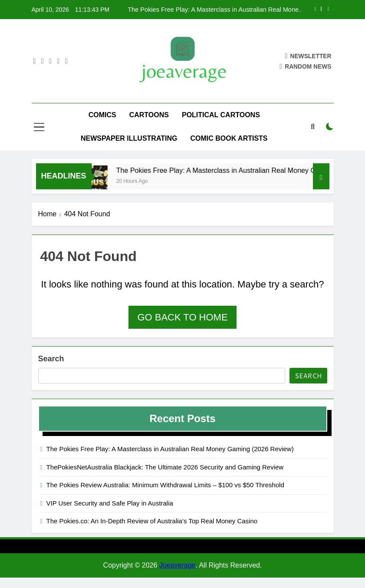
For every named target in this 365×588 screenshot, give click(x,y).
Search (51, 359)
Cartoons (149, 115)
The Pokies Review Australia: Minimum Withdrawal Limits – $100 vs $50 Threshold (165, 485)
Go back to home (182, 317)
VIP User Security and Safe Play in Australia (110, 503)
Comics (102, 115)
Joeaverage (178, 565)
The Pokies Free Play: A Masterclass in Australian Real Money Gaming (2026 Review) (215, 10)
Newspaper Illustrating (129, 138)
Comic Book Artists (229, 138)
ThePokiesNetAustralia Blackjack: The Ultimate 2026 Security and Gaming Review (165, 467)
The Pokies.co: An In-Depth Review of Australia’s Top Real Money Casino (152, 521)
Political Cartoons (221, 115)
